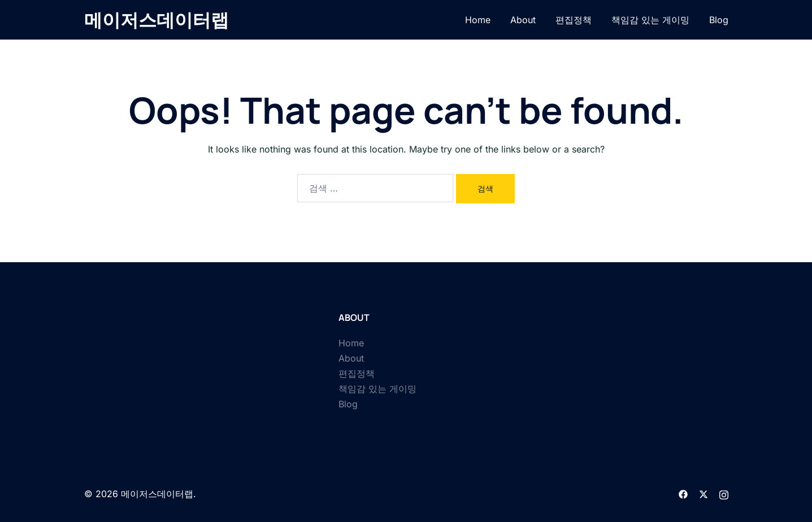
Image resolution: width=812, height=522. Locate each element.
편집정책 (574, 20)
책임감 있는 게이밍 (650, 20)
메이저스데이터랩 (157, 20)
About (523, 20)
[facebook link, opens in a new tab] (683, 494)
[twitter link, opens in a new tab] (704, 494)
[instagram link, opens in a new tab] (724, 494)
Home (478, 20)
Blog (719, 20)
